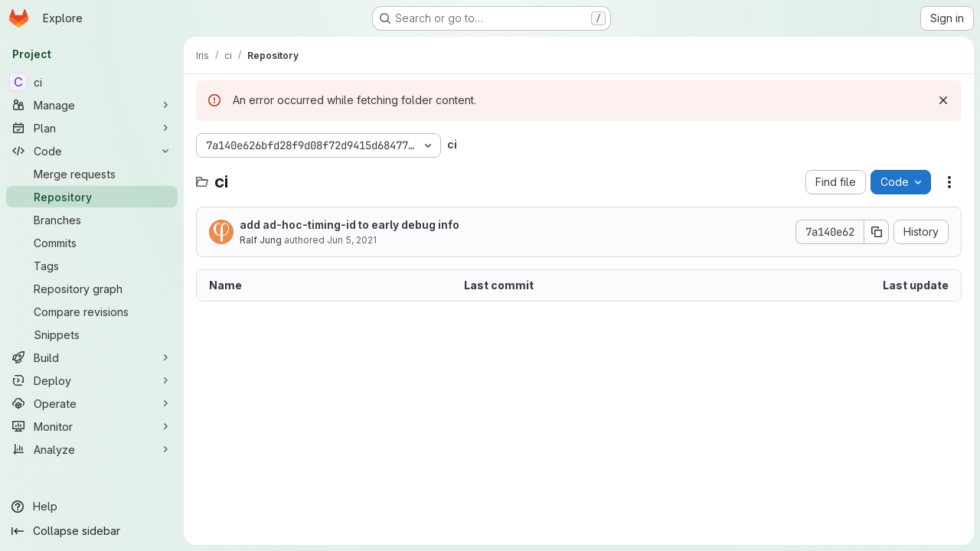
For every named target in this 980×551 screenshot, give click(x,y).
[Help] (92, 507)
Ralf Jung (261, 240)
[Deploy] (92, 380)
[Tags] (92, 266)
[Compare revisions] (92, 311)
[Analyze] (92, 449)
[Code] (92, 151)
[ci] (92, 82)
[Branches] (92, 220)
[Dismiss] (943, 100)
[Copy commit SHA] (877, 232)
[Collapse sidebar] (92, 531)
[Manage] (92, 105)
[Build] (92, 357)
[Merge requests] (92, 174)
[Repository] (92, 197)
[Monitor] (92, 426)
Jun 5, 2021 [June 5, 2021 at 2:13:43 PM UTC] (352, 240)
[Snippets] (92, 334)
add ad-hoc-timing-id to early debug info (350, 225)
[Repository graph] (92, 289)
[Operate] (92, 403)
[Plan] (92, 128)
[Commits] (92, 243)
